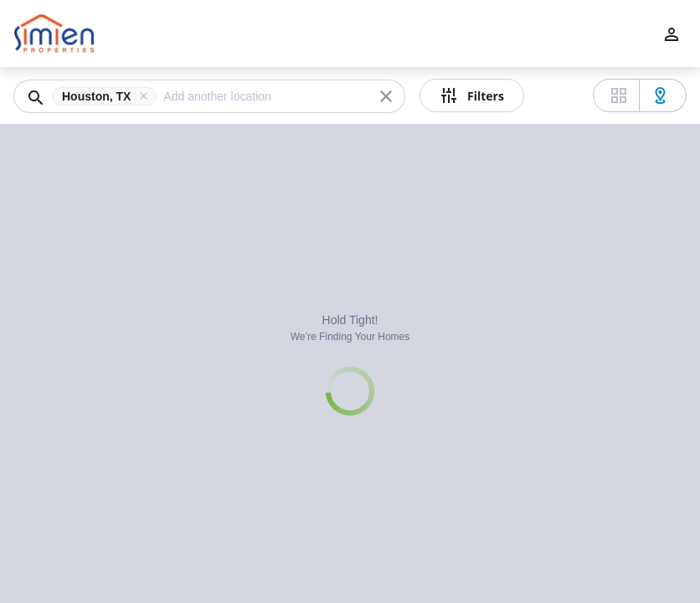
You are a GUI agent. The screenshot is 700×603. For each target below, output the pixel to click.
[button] (108, 96)
